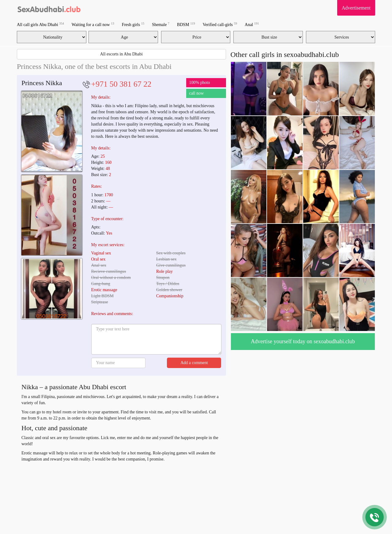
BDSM (186, 24)
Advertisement (356, 8)
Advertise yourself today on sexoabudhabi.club (303, 341)
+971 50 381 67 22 (121, 84)
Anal (252, 24)
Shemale (161, 24)
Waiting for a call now (93, 24)
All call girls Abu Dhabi (40, 24)
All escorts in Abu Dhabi (121, 54)
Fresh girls (133, 24)
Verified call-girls (220, 24)
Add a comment (194, 363)
